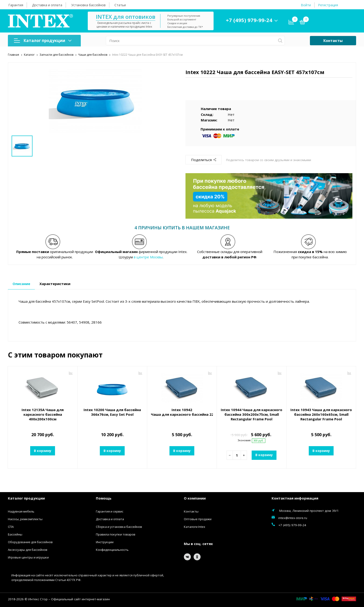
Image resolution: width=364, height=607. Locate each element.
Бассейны (15, 534)
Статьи (120, 5)
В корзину (43, 451)
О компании (195, 498)
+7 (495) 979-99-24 (249, 20)
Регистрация (328, 5)
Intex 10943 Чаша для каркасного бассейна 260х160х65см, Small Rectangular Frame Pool (321, 414)
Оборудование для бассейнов (30, 542)
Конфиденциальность (112, 550)
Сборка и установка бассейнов (119, 527)
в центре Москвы (148, 257)
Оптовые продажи (198, 519)
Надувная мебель (21, 511)
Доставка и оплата (47, 5)
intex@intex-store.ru (293, 518)
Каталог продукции (43, 41)
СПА (11, 527)
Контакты (333, 41)
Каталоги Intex (195, 527)
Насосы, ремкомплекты (25, 519)
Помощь (104, 498)
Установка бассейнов (88, 5)
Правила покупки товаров (116, 534)
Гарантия (16, 5)
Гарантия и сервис (110, 511)
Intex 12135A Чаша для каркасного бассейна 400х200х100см (43, 414)
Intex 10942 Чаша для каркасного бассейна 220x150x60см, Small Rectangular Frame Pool (182, 412)
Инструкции (105, 542)
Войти (306, 5)
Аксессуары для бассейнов (28, 550)
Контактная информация (295, 498)
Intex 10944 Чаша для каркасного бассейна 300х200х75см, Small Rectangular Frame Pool (252, 414)
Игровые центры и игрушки (28, 557)
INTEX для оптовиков (126, 17)
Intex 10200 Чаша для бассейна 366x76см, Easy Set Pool (112, 412)
